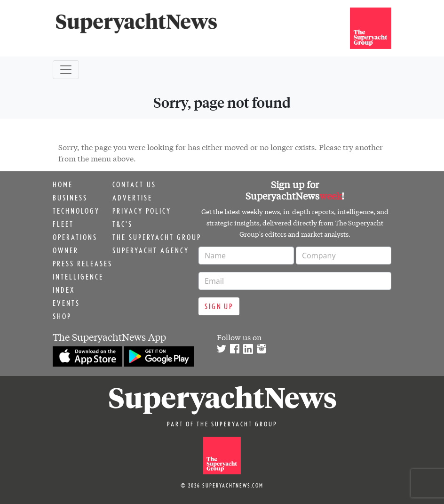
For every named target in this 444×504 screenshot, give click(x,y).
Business (70, 198)
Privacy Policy (142, 211)
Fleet (63, 224)
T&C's (123, 224)
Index (64, 290)
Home (63, 184)
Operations (75, 237)
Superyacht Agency (151, 250)
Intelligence (78, 277)
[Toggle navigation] (66, 70)
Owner (66, 250)
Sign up (219, 306)
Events (66, 303)
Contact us (134, 184)
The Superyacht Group (157, 237)
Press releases (83, 264)
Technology (76, 211)
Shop (62, 316)
